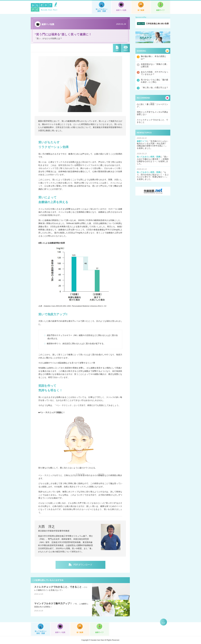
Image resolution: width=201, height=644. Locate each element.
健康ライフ (160, 10)
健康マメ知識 (121, 10)
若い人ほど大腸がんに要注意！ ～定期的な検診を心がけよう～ (153, 159)
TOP (164, 623)
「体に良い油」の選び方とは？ (155, 87)
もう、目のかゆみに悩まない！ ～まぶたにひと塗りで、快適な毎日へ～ (153, 175)
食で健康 (141, 10)
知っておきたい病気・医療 (102, 10)
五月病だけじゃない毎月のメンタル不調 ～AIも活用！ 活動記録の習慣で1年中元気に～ (153, 144)
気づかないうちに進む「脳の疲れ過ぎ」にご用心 (155, 81)
